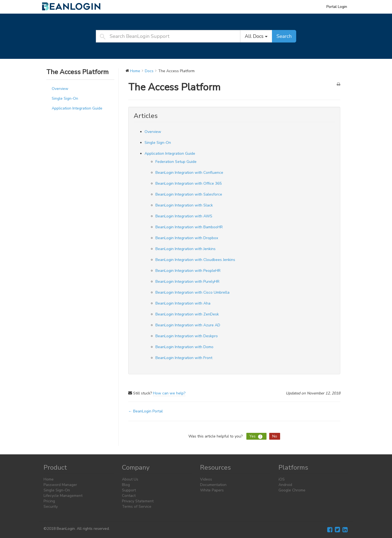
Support (129, 490)
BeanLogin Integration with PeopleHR (188, 271)
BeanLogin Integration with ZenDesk (187, 314)
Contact (129, 496)
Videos (206, 479)
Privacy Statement (138, 501)
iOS (282, 479)
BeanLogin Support (75, 7)
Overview (60, 89)
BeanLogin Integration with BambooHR (189, 227)
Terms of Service (137, 507)
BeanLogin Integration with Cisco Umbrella (192, 292)
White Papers (212, 490)
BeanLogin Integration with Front (184, 358)
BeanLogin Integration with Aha (183, 303)
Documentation (213, 485)
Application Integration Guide (77, 108)
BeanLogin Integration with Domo (184, 347)
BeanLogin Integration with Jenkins (186, 249)
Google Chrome (292, 490)
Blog (126, 485)
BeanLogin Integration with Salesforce (189, 194)
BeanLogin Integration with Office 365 (189, 183)
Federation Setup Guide (176, 162)
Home (49, 479)
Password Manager (60, 485)
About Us (130, 479)
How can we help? (169, 393)
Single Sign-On (65, 98)
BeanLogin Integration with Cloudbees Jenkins (195, 260)
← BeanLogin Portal (146, 411)
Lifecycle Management (63, 496)
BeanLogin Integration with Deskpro (187, 336)
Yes (256, 436)
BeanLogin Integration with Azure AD (188, 325)
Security (51, 507)
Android (285, 485)
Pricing (49, 501)
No (275, 436)
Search (284, 36)
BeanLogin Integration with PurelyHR (187, 282)
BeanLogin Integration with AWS (184, 216)
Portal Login (337, 7)
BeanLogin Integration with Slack (184, 205)
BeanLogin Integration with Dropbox (187, 238)
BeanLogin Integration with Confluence (189, 173)
